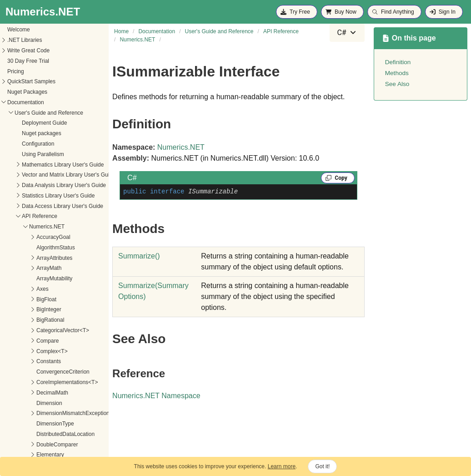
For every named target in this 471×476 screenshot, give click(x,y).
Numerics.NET (181, 147)
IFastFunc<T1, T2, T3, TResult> (45, 143)
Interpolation (21, 247)
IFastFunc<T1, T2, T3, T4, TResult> (50, 154)
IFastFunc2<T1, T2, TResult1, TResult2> (56, 195)
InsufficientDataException (37, 216)
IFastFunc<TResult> (31, 112)
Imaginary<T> (23, 205)
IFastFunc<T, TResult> (34, 122)
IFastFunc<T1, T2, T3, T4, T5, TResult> (54, 164)
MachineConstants (29, 362)
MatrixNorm (20, 445)
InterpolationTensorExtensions (43, 257)
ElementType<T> (27, 29)
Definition (398, 62)
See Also (397, 84)
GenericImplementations (36, 81)
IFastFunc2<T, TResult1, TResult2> (49, 185)
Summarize (139, 256)
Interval (15, 268)
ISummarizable (25, 309)
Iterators (16, 331)
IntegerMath (21, 226)
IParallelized (21, 289)
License (16, 352)
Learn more (282, 466)
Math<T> (17, 372)
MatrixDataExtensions (33, 404)
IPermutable (21, 299)
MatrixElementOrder (31, 424)
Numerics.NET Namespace (156, 396)
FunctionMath (23, 50)
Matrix (14, 383)
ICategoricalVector (29, 91)
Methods (24, 319)
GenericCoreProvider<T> (37, 71)
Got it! (322, 466)
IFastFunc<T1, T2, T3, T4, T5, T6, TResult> (59, 174)
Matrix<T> (19, 393)
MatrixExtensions (27, 435)
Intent (13, 237)
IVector (15, 341)
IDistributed (20, 102)
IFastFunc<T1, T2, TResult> (40, 133)
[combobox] (347, 33)
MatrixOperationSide (31, 456)
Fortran (15, 40)
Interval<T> (20, 278)
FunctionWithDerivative (34, 61)
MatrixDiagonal (25, 414)
